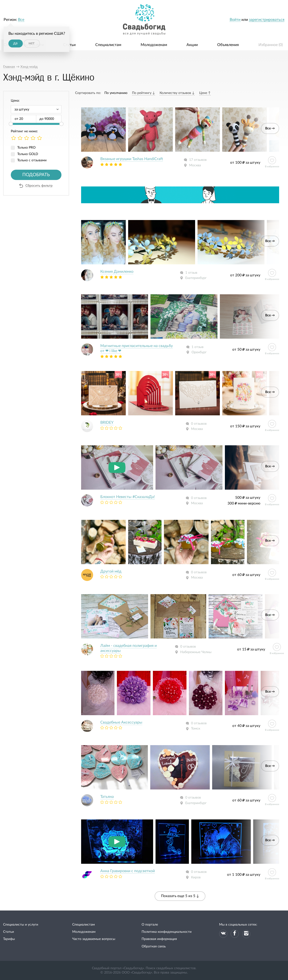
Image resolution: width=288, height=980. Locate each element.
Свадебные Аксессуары (121, 722)
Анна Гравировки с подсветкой (128, 871)
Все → (270, 128)
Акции (192, 45)
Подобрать (36, 175)
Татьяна (107, 797)
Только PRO (26, 148)
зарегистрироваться (267, 20)
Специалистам (108, 45)
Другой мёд (111, 571)
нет (32, 43)
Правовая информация (159, 939)
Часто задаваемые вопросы (94, 939)
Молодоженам (154, 45)
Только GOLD (28, 154)
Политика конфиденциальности (167, 932)
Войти (235, 20)
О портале (150, 925)
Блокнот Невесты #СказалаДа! (128, 497)
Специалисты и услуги (21, 925)
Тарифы (9, 939)
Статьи (69, 45)
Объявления (228, 45)
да (15, 43)
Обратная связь (154, 946)
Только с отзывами (32, 160)
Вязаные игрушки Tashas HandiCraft (132, 159)
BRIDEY (107, 423)
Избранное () (271, 45)
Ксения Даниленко (117, 272)
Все (21, 20)
